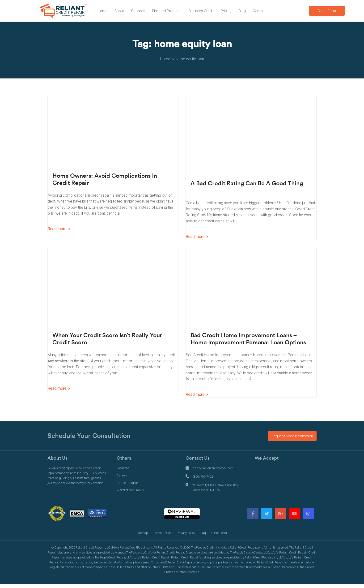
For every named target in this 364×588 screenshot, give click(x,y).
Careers (122, 475)
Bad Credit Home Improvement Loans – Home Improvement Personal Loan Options (248, 339)
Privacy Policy (186, 533)
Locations (123, 468)
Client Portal (219, 533)
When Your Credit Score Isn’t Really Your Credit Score (107, 339)
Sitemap (142, 533)
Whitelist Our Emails (130, 490)
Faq (203, 533)
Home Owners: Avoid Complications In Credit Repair (105, 179)
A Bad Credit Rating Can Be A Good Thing (247, 184)
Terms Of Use (162, 533)
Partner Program (128, 483)
